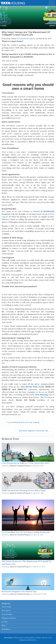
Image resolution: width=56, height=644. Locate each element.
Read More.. (6, 629)
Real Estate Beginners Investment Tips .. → (35, 431)
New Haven (6, 611)
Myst (4, 625)
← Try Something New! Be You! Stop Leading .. (22, 422)
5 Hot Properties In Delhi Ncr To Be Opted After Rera (26, 463)
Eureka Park (7, 607)
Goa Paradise (7, 614)
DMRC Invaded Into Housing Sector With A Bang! (24, 490)
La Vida (5, 622)
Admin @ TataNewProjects (23, 38)
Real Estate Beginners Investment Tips (19, 591)
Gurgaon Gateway (9, 618)
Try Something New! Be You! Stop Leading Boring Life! (26, 532)
